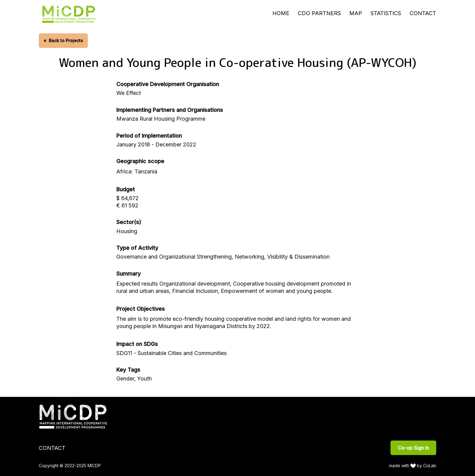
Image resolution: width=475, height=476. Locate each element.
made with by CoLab (413, 466)
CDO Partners (319, 13)
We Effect (129, 93)
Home (281, 13)
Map (356, 13)
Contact (423, 13)
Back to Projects (63, 40)
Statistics (386, 13)
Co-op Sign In (413, 448)
